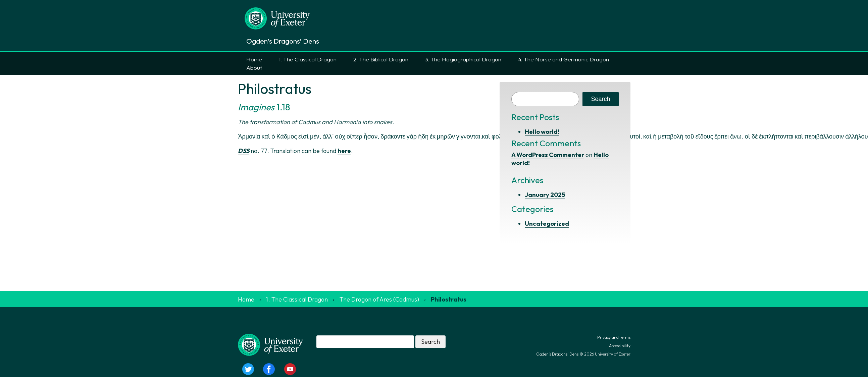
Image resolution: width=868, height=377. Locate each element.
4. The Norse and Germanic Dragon (564, 59)
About (254, 68)
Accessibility (620, 346)
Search (600, 99)
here (344, 151)
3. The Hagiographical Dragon (463, 59)
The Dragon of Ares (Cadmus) (379, 299)
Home (254, 59)
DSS (244, 151)
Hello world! (542, 132)
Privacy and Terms (614, 337)
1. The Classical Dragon (308, 59)
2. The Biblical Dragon (381, 59)
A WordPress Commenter (548, 155)
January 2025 (545, 195)
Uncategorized (547, 224)
